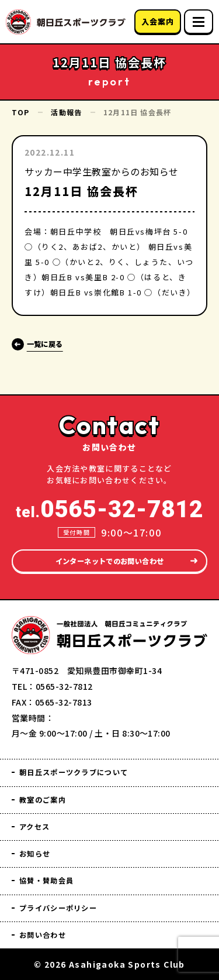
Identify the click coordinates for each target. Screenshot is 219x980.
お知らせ (39, 848)
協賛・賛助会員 (53, 877)
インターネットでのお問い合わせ (109, 549)
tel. (109, 496)
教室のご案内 (48, 791)
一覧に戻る (53, 343)
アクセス (38, 819)
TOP (21, 112)
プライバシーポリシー (68, 905)
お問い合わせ (48, 934)
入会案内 (157, 21)
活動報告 (66, 112)
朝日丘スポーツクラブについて (87, 762)
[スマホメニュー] (199, 22)
